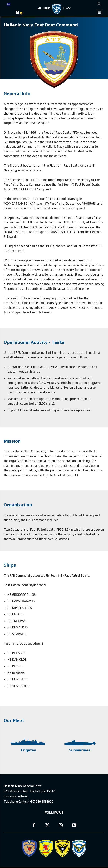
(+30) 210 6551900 (41, 801)
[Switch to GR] (9, 4)
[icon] (100, 12)
